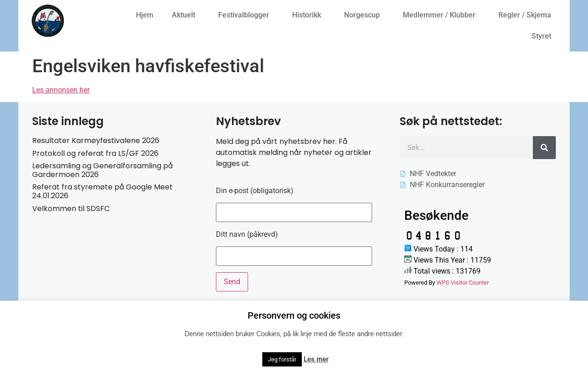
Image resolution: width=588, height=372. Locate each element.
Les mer (316, 359)
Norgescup (364, 15)
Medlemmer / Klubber (441, 15)
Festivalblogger (246, 15)
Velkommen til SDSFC (71, 209)
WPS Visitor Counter (463, 283)
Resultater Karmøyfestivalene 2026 (96, 140)
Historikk (309, 15)
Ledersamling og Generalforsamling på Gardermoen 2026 (102, 170)
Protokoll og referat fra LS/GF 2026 (95, 153)
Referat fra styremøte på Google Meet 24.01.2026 (102, 191)
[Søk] (544, 148)
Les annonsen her (61, 90)
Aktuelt (186, 15)
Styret (544, 36)
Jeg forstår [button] (282, 359)
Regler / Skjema (527, 15)
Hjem (145, 15)
